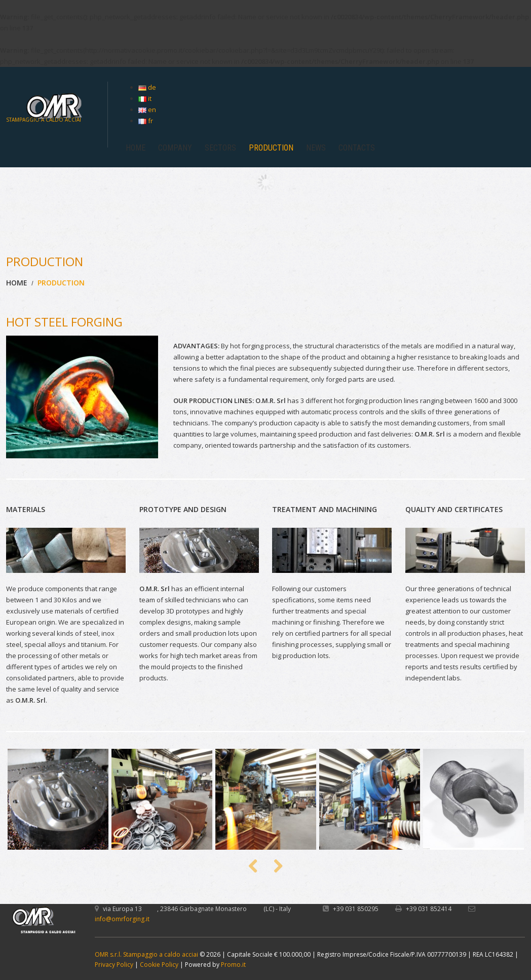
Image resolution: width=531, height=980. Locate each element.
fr (146, 121)
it (145, 98)
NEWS (316, 148)
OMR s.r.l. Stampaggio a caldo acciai (146, 954)
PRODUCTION (271, 148)
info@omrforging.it (122, 919)
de (147, 87)
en (147, 110)
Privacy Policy (114, 965)
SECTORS (220, 148)
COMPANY (175, 148)
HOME (136, 148)
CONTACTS (357, 148)
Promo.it (233, 965)
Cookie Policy (159, 965)
